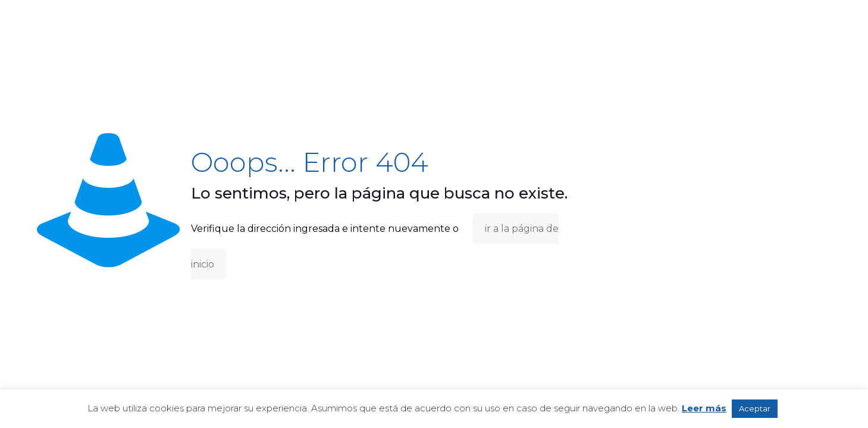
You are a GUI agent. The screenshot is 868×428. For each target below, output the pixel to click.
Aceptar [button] (755, 408)
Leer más (704, 408)
